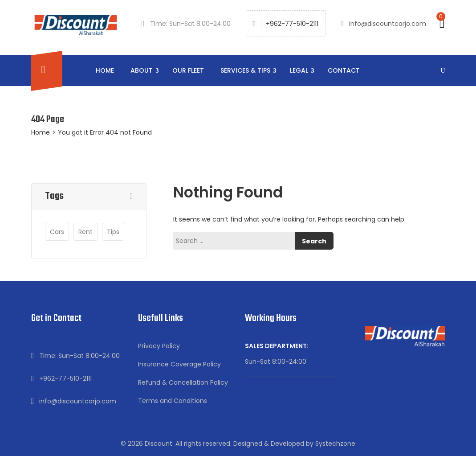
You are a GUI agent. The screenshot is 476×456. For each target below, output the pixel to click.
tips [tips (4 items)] (113, 232)
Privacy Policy (159, 346)
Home (105, 70)
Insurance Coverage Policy (179, 364)
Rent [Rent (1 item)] (85, 232)
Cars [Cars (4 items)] (57, 232)
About (142, 70)
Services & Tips (246, 70)
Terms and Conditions (173, 401)
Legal (300, 70)
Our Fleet (188, 70)
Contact (344, 70)
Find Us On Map (55, 419)
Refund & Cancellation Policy (183, 382)
